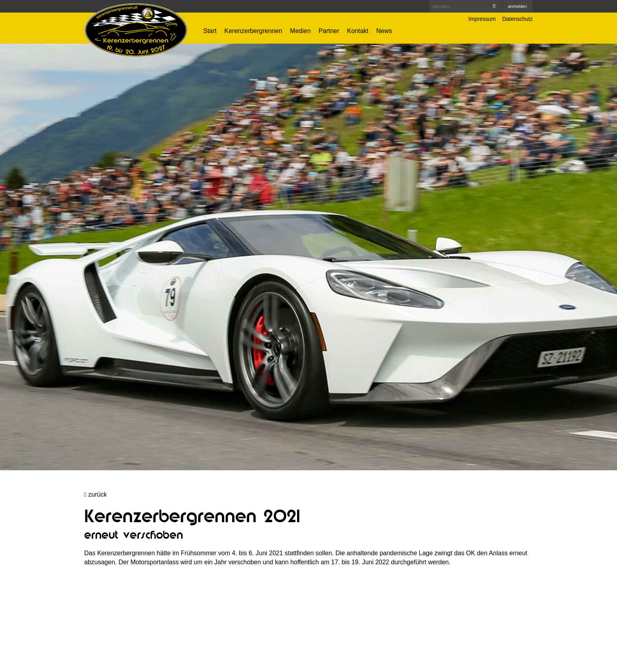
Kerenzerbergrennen (253, 31)
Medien (300, 31)
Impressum (482, 19)
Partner (329, 31)
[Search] (466, 6)
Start (210, 31)
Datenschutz (517, 19)
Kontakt (358, 31)
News (384, 31)
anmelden (517, 6)
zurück (95, 494)
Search (494, 6)
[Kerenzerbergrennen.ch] (136, 30)
